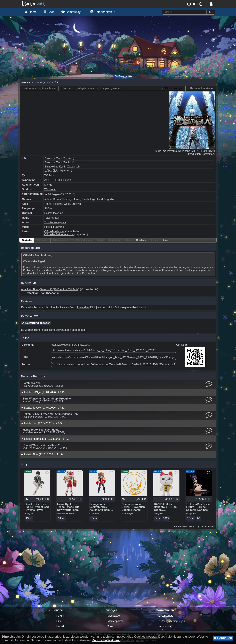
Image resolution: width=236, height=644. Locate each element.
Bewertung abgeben (36, 324)
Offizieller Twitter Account (59, 235)
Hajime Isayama (54, 214)
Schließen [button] (223, 638)
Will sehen (30, 89)
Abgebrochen (86, 89)
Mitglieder (141, 241)
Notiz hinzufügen (174, 89)
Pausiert (67, 89)
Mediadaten (114, 616)
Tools (111, 627)
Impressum (165, 627)
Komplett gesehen (111, 89)
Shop (165, 241)
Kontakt (61, 627)
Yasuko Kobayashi (55, 223)
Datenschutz (166, 616)
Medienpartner (116, 622)
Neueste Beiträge (33, 377)
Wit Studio (50, 190)
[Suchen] (210, 12)
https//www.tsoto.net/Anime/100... (70, 346)
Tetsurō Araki (52, 218)
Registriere (83, 308)
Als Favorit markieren (202, 89)
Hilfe (59, 622)
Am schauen (49, 89)
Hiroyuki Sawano (54, 228)
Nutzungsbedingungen (172, 622)
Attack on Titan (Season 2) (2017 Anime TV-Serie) (50, 290)
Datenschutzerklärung (107, 640)
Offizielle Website (54, 232)
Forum (60, 616)
